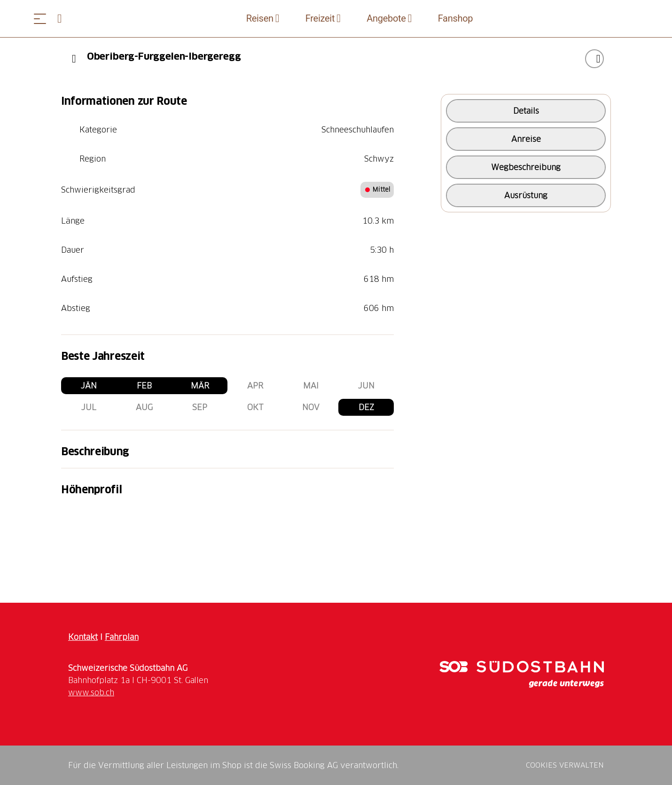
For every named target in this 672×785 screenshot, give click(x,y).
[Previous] (74, 59)
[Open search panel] (63, 19)
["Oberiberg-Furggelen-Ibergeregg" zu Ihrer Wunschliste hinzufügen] (594, 59)
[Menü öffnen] (40, 19)
